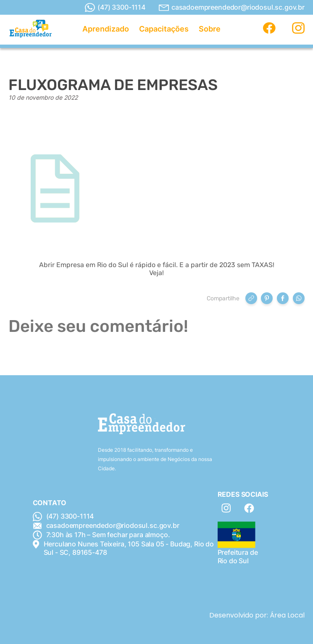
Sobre (210, 29)
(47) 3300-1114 (115, 8)
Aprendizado (106, 29)
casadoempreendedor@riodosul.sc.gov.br (232, 7)
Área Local (287, 615)
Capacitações (164, 29)
